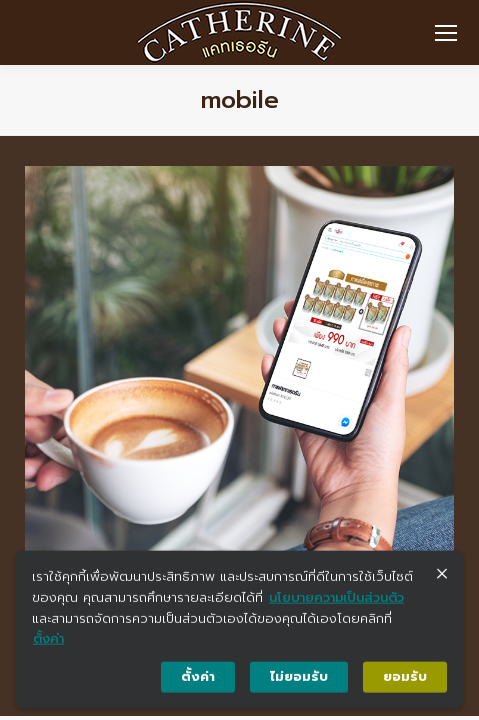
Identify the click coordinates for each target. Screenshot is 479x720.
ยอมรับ (405, 681)
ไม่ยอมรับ (299, 681)
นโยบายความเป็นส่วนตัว (336, 601)
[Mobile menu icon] (446, 33)
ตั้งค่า (48, 643)
